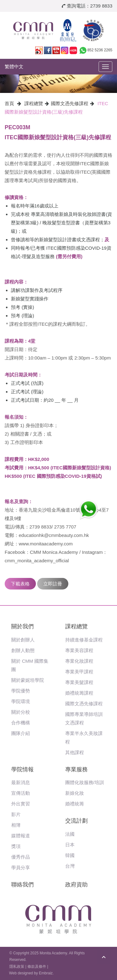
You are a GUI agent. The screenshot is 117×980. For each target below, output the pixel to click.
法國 (70, 834)
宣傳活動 (21, 793)
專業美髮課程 (79, 682)
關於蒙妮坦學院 (28, 680)
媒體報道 (21, 836)
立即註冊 (53, 584)
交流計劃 (76, 821)
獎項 (16, 846)
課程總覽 (34, 103)
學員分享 (21, 868)
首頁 (9, 103)
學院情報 (22, 769)
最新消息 (21, 782)
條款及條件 (37, 967)
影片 (16, 814)
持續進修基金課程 (84, 640)
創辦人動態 (23, 650)
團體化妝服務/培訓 (85, 782)
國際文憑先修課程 (70, 103)
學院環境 (21, 701)
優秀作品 (21, 857)
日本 (70, 845)
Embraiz (46, 973)
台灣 (70, 866)
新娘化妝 (75, 793)
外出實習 (21, 804)
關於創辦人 (23, 640)
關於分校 (21, 712)
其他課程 (75, 752)
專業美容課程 (79, 650)
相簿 (16, 825)
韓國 (70, 855)
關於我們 (22, 626)
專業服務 (76, 769)
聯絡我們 (22, 885)
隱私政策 (17, 967)
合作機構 (21, 723)
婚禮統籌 (75, 804)
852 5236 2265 (100, 50)
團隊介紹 (21, 733)
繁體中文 (14, 66)
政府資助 (76, 885)
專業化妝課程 (79, 661)
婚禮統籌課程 (79, 693)
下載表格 (20, 584)
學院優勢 (21, 691)
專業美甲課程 (79, 672)
